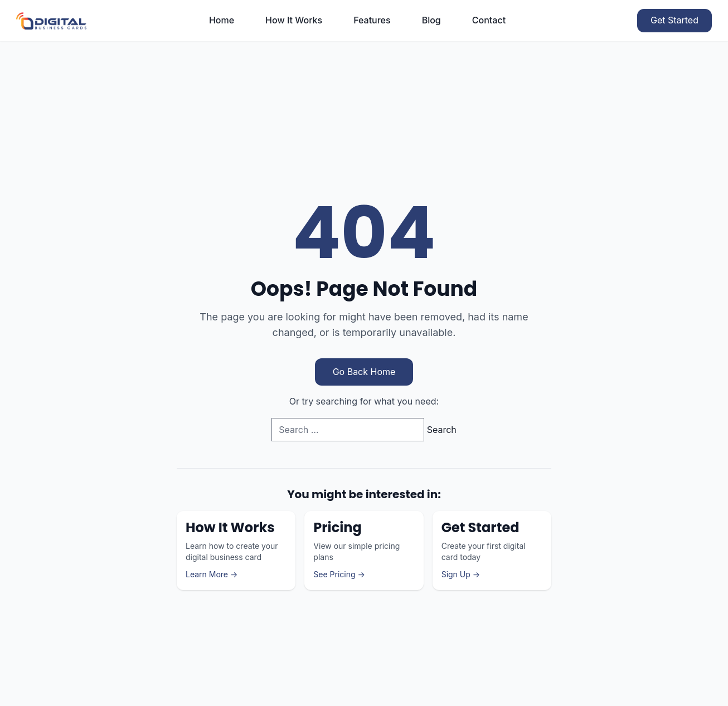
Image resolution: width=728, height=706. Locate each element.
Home (222, 20)
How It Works (294, 20)
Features (372, 20)
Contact (489, 20)
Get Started (674, 20)
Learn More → (212, 574)
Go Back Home (364, 372)
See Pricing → (339, 574)
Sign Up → (461, 574)
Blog (431, 20)
